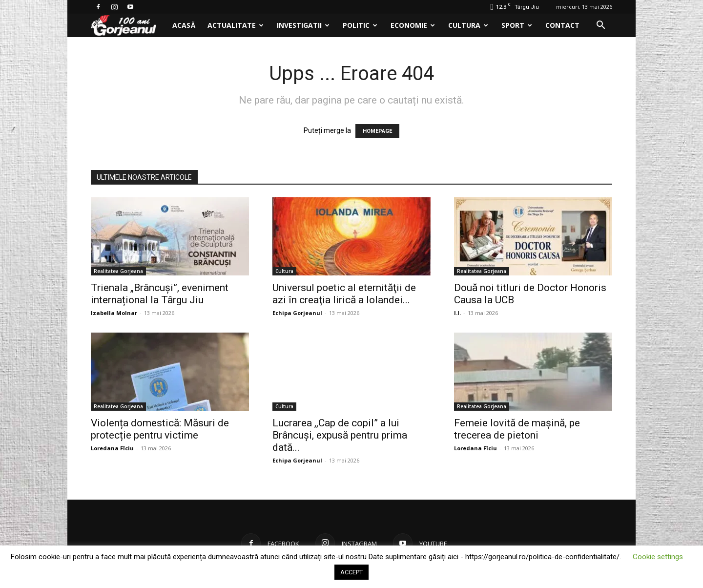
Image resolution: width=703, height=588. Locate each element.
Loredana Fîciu (112, 448)
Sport (517, 25)
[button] (600, 26)
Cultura (468, 25)
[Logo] (129, 26)
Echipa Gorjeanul (297, 313)
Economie (413, 25)
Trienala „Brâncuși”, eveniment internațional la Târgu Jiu (160, 294)
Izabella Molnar (114, 313)
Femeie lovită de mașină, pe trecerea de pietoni (517, 429)
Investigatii (303, 25)
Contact (562, 25)
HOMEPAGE (377, 131)
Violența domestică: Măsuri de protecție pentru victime (160, 429)
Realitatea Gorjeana (118, 271)
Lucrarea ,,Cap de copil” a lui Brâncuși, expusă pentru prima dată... (340, 435)
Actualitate (236, 25)
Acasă (184, 25)
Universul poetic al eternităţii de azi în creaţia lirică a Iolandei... (344, 294)
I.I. (457, 313)
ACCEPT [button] (351, 572)
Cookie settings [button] (658, 557)
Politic (360, 25)
